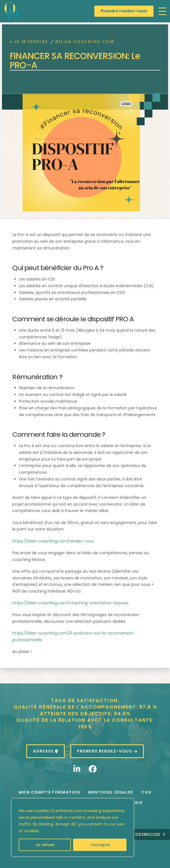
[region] (73, 827)
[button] (162, 11)
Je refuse (45, 845)
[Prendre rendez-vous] (124, 11)
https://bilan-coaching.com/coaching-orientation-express (70, 603)
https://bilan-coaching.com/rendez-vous (53, 541)
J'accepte (100, 845)
